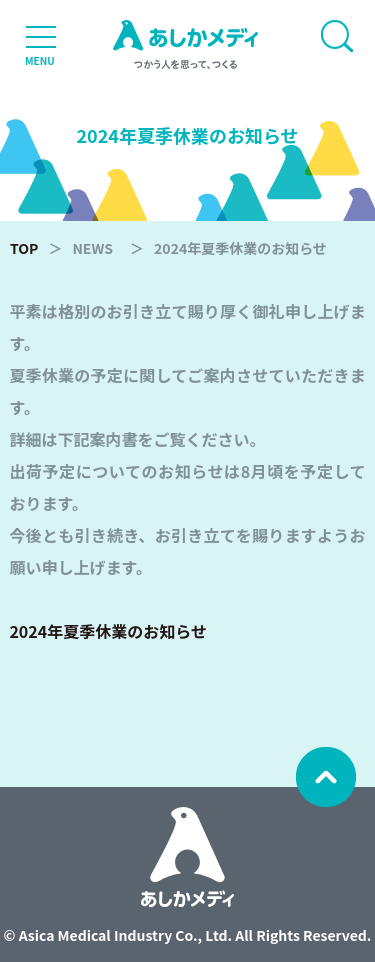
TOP (24, 248)
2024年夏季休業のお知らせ (107, 631)
